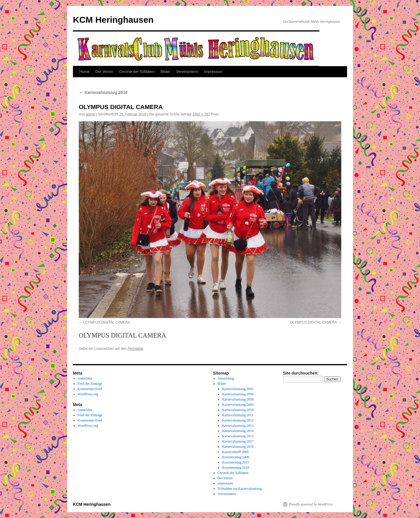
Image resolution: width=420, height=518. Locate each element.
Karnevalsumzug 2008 (238, 399)
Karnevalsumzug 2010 (238, 410)
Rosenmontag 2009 (236, 457)
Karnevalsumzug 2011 (238, 415)
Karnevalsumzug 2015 (238, 436)
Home (84, 72)
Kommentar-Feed (90, 389)
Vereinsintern (187, 72)
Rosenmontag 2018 (236, 468)
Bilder (165, 72)
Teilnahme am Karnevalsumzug (240, 489)
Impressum (213, 72)
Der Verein (104, 72)
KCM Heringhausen (113, 20)
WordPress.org (88, 394)
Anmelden (85, 378)
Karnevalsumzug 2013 (238, 426)
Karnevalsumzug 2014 (238, 431)
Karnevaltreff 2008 (235, 452)
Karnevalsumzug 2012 (238, 420)
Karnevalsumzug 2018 (103, 92)
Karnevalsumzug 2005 (238, 389)
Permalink (135, 349)
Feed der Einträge (90, 384)
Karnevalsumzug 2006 (238, 394)
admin (91, 114)
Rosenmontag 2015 (236, 462)
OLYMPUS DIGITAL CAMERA (107, 322)
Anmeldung (226, 378)
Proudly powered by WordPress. (311, 504)
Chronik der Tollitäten (137, 72)
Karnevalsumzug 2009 (238, 405)
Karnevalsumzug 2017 (238, 441)
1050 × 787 (201, 114)
